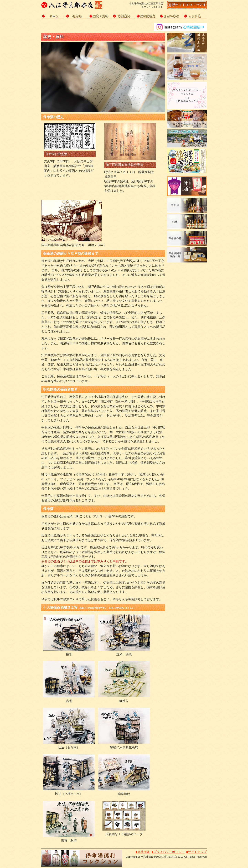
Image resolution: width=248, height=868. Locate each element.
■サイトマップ (196, 852)
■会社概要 (143, 852)
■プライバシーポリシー (168, 852)
